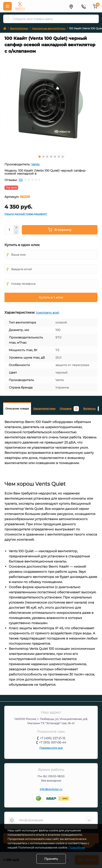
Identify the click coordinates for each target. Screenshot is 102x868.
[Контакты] (83, 6)
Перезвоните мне (51, 748)
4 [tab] (51, 157)
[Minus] (16, 232)
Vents (35, 164)
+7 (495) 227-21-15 (52, 738)
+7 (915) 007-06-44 (52, 742)
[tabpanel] (51, 103)
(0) (21, 180)
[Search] (8, 19)
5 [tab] (55, 157)
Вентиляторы (19, 28)
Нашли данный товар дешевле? (26, 214)
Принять (51, 859)
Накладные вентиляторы (49, 28)
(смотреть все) (48, 313)
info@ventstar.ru (51, 789)
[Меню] (7, 6)
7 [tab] (63, 157)
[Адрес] (71, 6)
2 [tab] (43, 157)
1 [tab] (40, 157)
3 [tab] (47, 157)
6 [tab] (59, 157)
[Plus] (16, 227)
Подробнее (77, 847)
